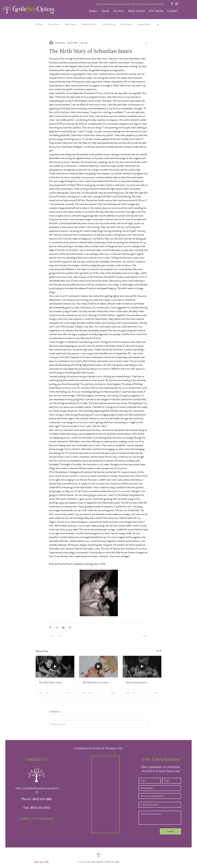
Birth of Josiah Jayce (137, 682)
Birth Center (126, 24)
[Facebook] (172, 4)
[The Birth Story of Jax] (55, 667)
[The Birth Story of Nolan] (98, 667)
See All (159, 651)
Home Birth (54, 24)
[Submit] (170, 831)
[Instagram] (176, 4)
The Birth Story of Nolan (95, 682)
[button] (137, 11)
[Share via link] (70, 627)
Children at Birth (89, 24)
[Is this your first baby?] (160, 805)
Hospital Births (144, 24)
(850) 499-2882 (42, 799)
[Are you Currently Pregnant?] (160, 796)
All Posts (39, 24)
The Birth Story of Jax (50, 682)
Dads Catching (108, 24)
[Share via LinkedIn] (63, 627)
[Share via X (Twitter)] (57, 627)
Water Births (70, 24)
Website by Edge (112, 862)
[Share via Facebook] (50, 627)
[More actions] (147, 43)
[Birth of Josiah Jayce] (142, 667)
